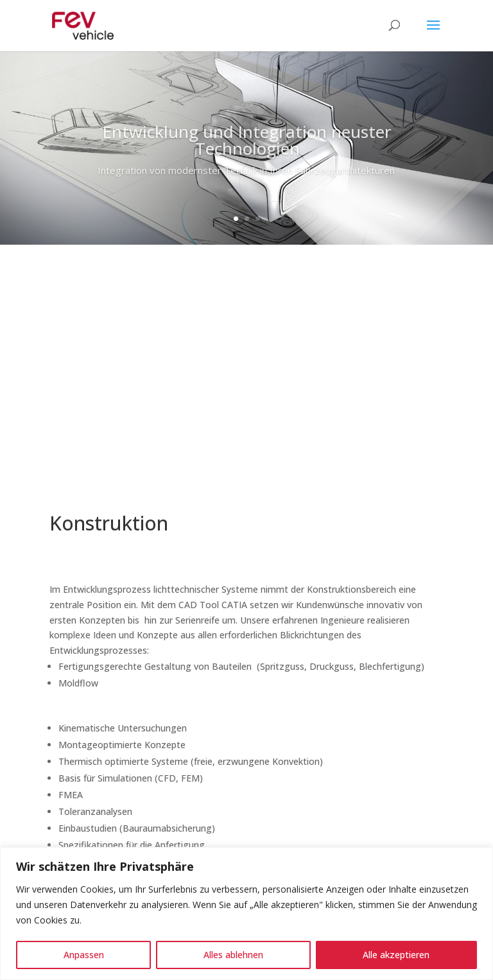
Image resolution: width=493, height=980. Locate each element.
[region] (246, 914)
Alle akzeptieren (396, 955)
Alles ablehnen (233, 955)
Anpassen (84, 955)
